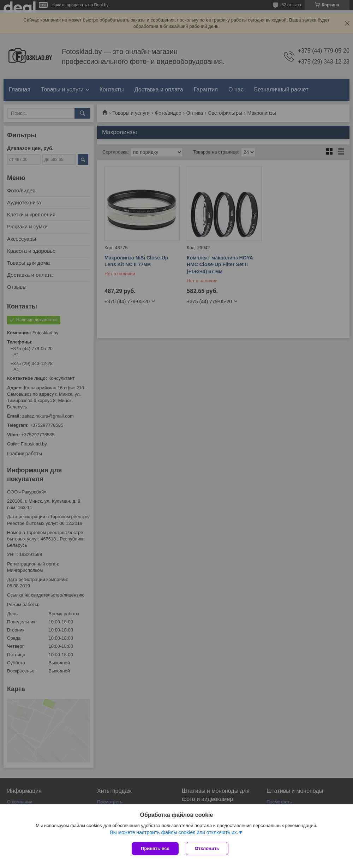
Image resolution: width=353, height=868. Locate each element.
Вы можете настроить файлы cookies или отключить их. (174, 832)
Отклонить (207, 848)
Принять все (155, 848)
